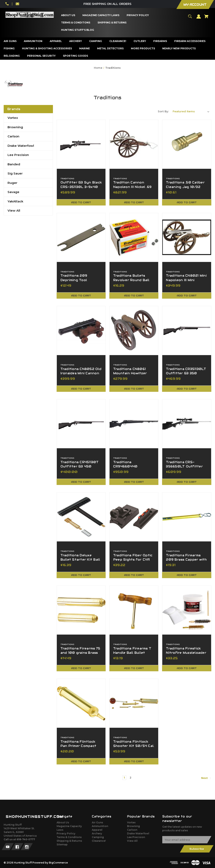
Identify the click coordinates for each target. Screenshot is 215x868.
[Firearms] (160, 41)
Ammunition (100, 826)
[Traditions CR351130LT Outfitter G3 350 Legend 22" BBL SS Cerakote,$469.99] (187, 331)
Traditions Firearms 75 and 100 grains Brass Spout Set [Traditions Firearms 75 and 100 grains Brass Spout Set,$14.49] (80, 653)
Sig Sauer (15, 173)
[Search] (190, 18)
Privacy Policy (66, 833)
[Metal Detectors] (110, 49)
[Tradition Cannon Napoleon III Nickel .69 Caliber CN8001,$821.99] (134, 144)
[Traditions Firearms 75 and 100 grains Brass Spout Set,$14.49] (81, 610)
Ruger (12, 183)
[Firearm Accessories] (190, 41)
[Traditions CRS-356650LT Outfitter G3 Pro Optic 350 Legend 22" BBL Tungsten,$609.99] (187, 424)
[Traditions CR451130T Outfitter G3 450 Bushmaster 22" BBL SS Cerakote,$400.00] (81, 424)
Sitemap (62, 844)
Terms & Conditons (69, 837)
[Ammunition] (33, 41)
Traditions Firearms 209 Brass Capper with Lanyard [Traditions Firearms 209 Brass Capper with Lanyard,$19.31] (186, 560)
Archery (97, 833)
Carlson (13, 136)
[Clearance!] (118, 41)
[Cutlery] (140, 41)
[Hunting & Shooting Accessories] (47, 49)
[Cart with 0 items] (206, 18)
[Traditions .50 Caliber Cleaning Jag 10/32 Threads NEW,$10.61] (187, 144)
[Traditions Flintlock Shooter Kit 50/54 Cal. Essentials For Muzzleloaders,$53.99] (134, 703)
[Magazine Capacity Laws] (101, 15)
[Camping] (96, 41)
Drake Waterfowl (21, 146)
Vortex (13, 118)
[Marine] (85, 49)
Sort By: (163, 111)
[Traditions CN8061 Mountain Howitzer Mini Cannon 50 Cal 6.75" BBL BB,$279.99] (134, 331)
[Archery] (76, 41)
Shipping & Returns (69, 841)
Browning (15, 127)
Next (206, 778)
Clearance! (99, 841)
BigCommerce (58, 863)
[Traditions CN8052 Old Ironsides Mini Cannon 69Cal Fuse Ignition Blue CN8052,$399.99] (81, 331)
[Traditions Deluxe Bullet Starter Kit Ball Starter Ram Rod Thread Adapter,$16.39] (81, 517)
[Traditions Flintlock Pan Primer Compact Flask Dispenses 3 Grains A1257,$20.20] (81, 703)
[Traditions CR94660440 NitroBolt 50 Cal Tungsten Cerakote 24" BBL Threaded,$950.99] (134, 424)
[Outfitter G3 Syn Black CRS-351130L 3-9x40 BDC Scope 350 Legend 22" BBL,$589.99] (81, 144)
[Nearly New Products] (179, 49)
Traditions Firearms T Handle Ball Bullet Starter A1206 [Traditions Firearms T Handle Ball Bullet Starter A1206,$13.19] (132, 653)
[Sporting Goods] (76, 56)
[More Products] (143, 49)
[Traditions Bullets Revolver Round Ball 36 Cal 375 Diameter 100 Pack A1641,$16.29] (134, 237)
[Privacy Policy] (138, 15)
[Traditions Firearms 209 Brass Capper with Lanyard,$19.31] (187, 517)
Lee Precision (18, 155)
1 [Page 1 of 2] (124, 778)
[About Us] (68, 15)
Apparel (97, 830)
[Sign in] (199, 18)
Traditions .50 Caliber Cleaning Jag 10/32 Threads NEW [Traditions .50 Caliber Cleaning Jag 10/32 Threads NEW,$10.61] (185, 187)
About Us (63, 822)
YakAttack (15, 201)
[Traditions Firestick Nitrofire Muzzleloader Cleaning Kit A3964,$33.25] (187, 610)
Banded (14, 164)
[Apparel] (56, 41)
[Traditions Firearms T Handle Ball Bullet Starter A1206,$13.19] (134, 610)
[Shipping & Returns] (112, 23)
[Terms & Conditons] (76, 23)
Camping (98, 837)
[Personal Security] (41, 56)
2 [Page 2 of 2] (131, 778)
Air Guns (97, 822)
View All (14, 210)
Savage (13, 192)
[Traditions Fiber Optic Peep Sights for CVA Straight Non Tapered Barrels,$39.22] (134, 517)
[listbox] (191, 111)
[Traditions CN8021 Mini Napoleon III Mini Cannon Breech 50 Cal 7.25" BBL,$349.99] (187, 237)
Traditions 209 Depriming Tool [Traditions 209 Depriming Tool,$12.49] (74, 278)
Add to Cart (81, 202)
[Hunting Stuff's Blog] (78, 30)
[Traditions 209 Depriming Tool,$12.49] (81, 237)
